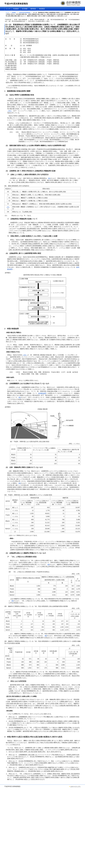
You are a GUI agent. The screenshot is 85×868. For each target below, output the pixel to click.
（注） (8, 207)
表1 (49, 178)
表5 (13, 601)
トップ (7, 12)
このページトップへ (75, 786)
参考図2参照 (42, 393)
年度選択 (14, 12)
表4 (49, 565)
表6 (46, 636)
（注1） (10, 111)
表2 (20, 397)
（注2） (25, 355)
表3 (20, 483)
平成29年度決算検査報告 (25, 12)
